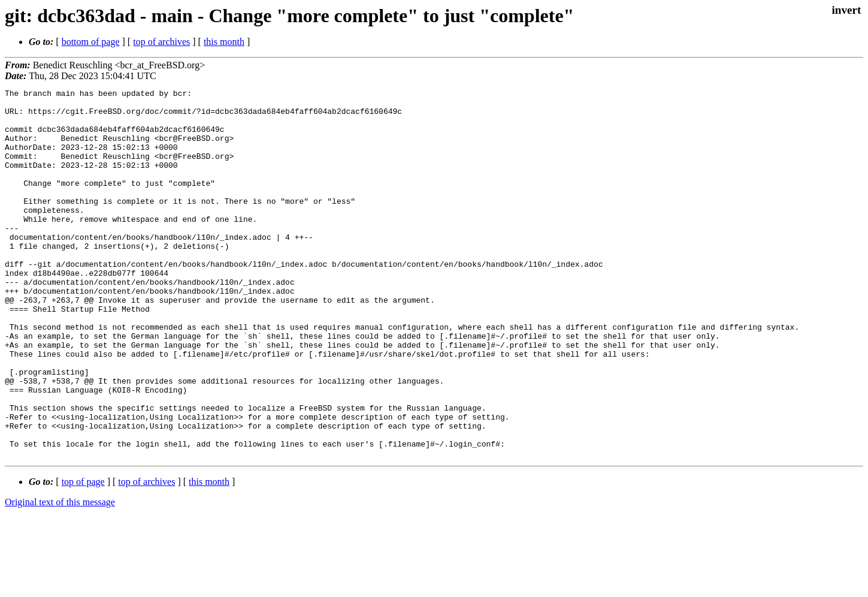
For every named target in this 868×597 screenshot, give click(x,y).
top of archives (161, 42)
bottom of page (91, 42)
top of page (83, 555)
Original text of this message (60, 576)
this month (224, 42)
